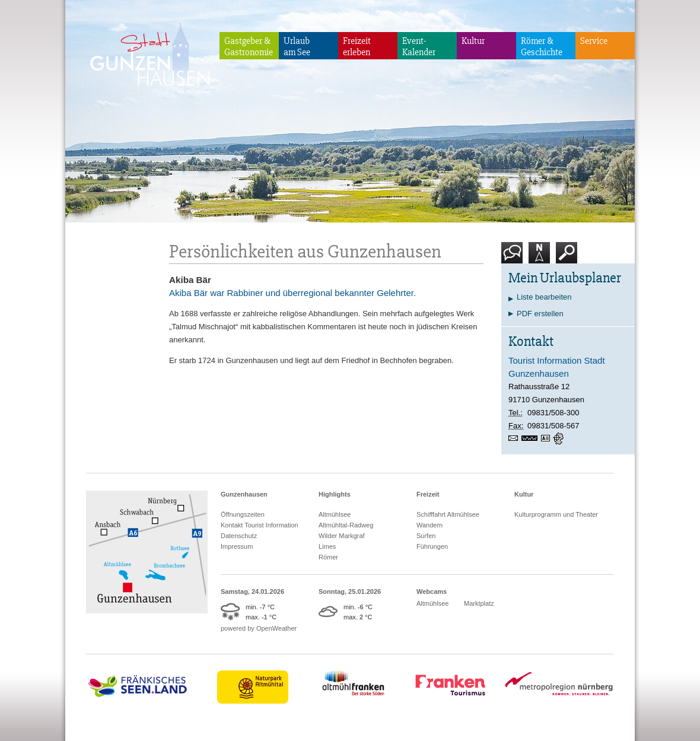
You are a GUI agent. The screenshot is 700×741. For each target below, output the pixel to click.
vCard (547, 438)
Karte (539, 257)
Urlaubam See (297, 47)
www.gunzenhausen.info (531, 438)
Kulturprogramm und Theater (556, 514)
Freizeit (428, 494)
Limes (327, 546)
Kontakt (514, 257)
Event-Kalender (419, 47)
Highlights (335, 494)
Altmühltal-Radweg (346, 525)
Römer (328, 557)
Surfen (426, 536)
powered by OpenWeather (259, 628)
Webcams (432, 591)
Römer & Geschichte (542, 47)
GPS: (559, 438)
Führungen (432, 546)
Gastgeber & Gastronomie (249, 47)
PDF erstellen (540, 314)
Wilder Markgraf (342, 536)
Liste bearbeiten (544, 297)
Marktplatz (479, 603)
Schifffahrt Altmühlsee (448, 514)
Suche (567, 257)
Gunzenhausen (244, 494)
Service (594, 41)
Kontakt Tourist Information (260, 525)
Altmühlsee (335, 514)
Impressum (237, 546)
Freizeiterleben (357, 47)
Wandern (429, 525)
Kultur (473, 41)
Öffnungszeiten (243, 514)
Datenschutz (239, 536)
